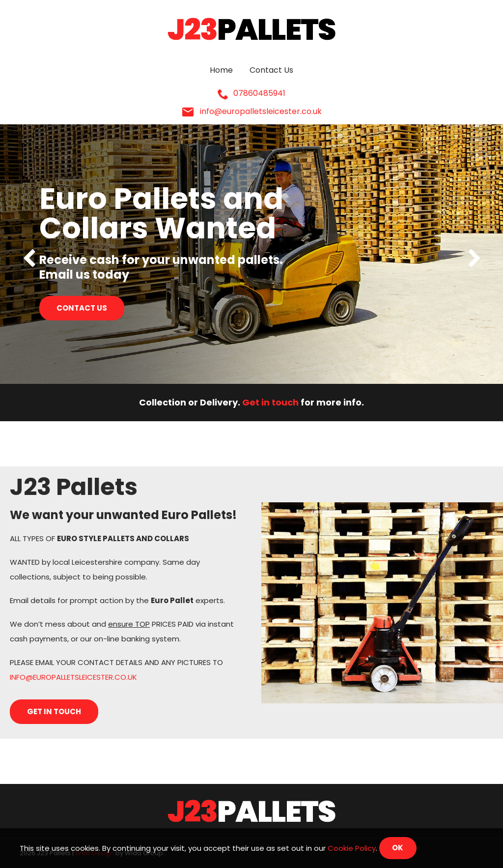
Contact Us (271, 71)
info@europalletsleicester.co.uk (251, 112)
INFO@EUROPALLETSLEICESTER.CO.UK (73, 677)
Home (221, 71)
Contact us (82, 308)
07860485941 (251, 94)
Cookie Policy (352, 848)
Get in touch (270, 402)
